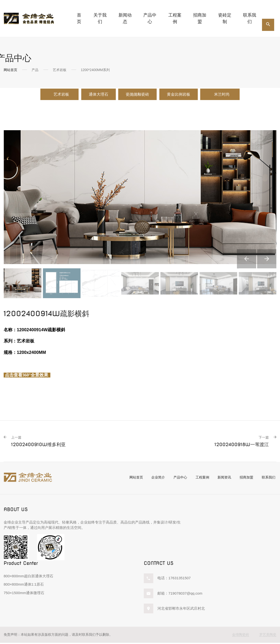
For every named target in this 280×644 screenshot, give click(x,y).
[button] (239, 253)
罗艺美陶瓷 (268, 636)
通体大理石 (92, 95)
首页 (79, 18)
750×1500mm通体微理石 (24, 594)
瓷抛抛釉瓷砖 (137, 95)
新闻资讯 (223, 479)
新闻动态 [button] (125, 18)
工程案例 (175, 18)
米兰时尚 (234, 95)
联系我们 (250, 18)
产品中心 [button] (150, 18)
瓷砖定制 (225, 18)
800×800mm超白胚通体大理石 (28, 577)
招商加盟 (200, 18)
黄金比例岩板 (184, 95)
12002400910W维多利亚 (40, 443)
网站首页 (10, 70)
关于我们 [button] (100, 18)
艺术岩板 (50, 95)
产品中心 (177, 479)
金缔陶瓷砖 (241, 636)
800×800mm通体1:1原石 (24, 586)
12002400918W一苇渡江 (240, 443)
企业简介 (154, 479)
